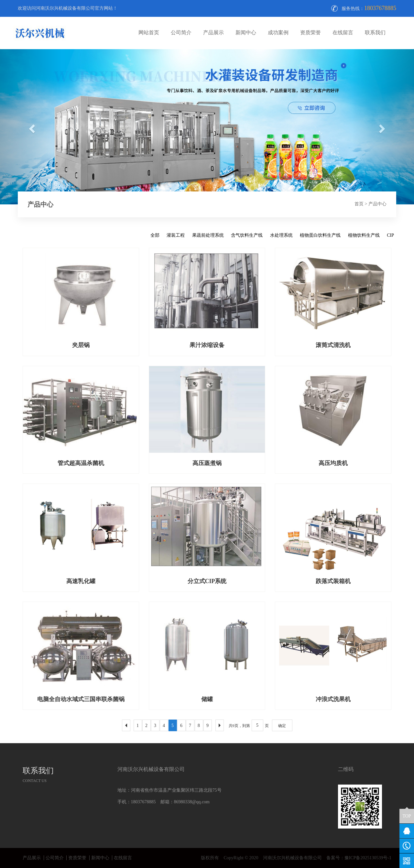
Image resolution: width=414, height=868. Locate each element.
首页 (359, 204)
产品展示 (213, 33)
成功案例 (278, 33)
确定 (282, 726)
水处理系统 (281, 235)
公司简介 (181, 33)
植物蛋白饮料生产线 (320, 235)
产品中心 (377, 204)
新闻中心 (246, 33)
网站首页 (149, 33)
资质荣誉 (310, 33)
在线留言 (343, 33)
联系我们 (375, 33)
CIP (390, 235)
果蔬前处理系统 (208, 235)
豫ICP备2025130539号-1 (368, 858)
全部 (155, 235)
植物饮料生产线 (364, 235)
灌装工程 (176, 235)
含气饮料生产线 (247, 235)
